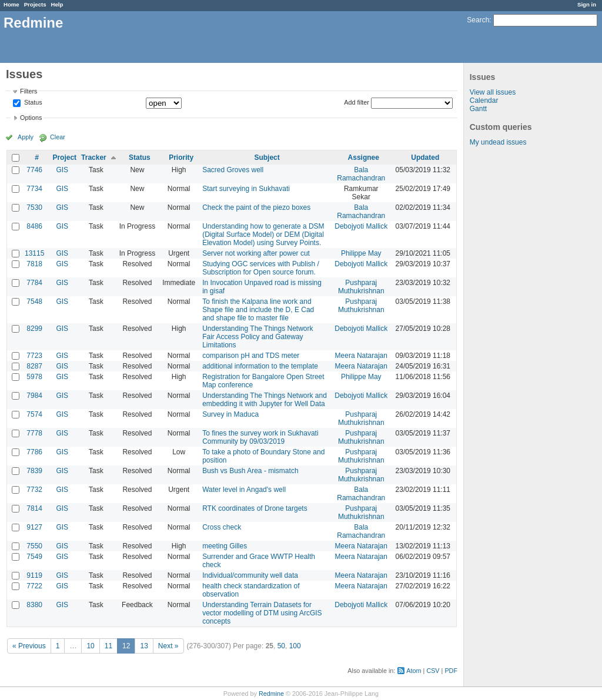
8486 (34, 226)
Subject (267, 158)
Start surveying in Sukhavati (246, 189)
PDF (451, 671)
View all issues (493, 92)
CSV (433, 671)
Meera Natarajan (361, 356)
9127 (34, 527)
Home (11, 4)
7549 (34, 557)
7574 (34, 414)
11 (108, 646)
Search (478, 20)
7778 (34, 433)
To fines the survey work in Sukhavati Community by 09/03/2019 (260, 437)
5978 (34, 377)
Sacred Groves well (233, 170)
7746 (34, 170)
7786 (34, 452)
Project (64, 158)
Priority (181, 158)
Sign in (587, 4)
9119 (34, 575)
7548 (34, 302)
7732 (34, 490)
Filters (29, 91)
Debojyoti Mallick (361, 226)
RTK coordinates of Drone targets (255, 508)
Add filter (357, 102)
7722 (34, 586)
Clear (58, 137)
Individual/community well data (250, 575)
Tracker (94, 158)
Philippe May (361, 253)
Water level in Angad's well (244, 490)
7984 (34, 396)
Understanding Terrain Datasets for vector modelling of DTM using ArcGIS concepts (262, 613)
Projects (35, 4)
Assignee (364, 158)
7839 (34, 471)
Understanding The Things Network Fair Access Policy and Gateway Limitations (257, 337)
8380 (34, 605)
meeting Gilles (225, 546)
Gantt (478, 109)
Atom (414, 671)
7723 (34, 356)
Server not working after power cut (256, 253)
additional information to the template (260, 366)
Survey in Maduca (230, 414)
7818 (34, 264)
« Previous (29, 646)
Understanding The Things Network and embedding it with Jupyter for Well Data (265, 400)
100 (295, 646)
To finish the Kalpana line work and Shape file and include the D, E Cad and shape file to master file (258, 310)
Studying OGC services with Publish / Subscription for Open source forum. (261, 268)
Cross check (222, 527)
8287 (34, 366)
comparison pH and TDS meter (251, 356)
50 (281, 646)
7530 (34, 207)
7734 (34, 189)
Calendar (484, 101)
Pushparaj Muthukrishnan (361, 287)
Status (32, 103)
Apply (26, 137)
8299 (34, 329)
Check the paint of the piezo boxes (256, 207)
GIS (62, 170)
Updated (425, 158)
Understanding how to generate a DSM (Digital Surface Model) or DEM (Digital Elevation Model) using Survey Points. (263, 235)
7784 (34, 283)
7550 (34, 546)
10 (90, 646)
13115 (34, 253)
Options (31, 118)
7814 (34, 508)
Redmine (271, 694)
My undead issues (498, 142)
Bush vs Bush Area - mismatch (250, 471)
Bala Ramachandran (361, 174)
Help (57, 4)
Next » (168, 646)
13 (144, 646)
